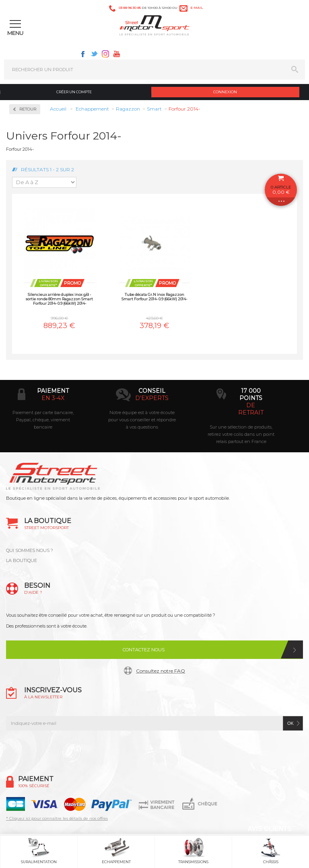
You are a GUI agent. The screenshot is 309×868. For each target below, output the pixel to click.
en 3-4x (53, 398)
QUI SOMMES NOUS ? (30, 550)
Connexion (225, 92)
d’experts (152, 398)
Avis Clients (269, 829)
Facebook (83, 54)
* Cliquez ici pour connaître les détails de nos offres (57, 818)
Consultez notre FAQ (161, 671)
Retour (28, 109)
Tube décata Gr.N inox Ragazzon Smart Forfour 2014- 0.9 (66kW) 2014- (154, 297)
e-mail (197, 8)
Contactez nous (144, 650)
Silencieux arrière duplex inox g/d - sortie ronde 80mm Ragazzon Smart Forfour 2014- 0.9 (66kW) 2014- (59, 299)
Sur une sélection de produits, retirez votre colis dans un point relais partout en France (241, 434)
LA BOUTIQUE (22, 560)
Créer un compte (74, 92)
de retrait (251, 409)
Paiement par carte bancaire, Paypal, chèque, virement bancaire (43, 420)
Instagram (105, 54)
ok (290, 723)
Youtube (117, 54)
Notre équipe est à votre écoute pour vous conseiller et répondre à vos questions (142, 420)
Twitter (94, 54)
